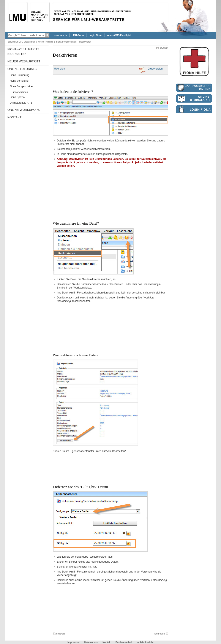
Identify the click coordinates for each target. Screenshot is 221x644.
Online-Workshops (24, 110)
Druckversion (155, 69)
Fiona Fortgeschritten (66, 42)
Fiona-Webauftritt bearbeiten (23, 52)
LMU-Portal (78, 35)
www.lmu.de (61, 35)
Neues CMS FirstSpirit (119, 35)
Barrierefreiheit (124, 642)
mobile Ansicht (145, 642)
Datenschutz (91, 642)
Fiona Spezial (18, 97)
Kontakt (15, 117)
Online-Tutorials (46, 42)
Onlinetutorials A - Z (21, 103)
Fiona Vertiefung (19, 81)
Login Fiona (95, 35)
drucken (164, 48)
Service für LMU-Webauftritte (22, 42)
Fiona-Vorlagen (20, 92)
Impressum (74, 642)
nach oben (159, 634)
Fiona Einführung (20, 75)
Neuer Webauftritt (24, 61)
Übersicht (60, 69)
